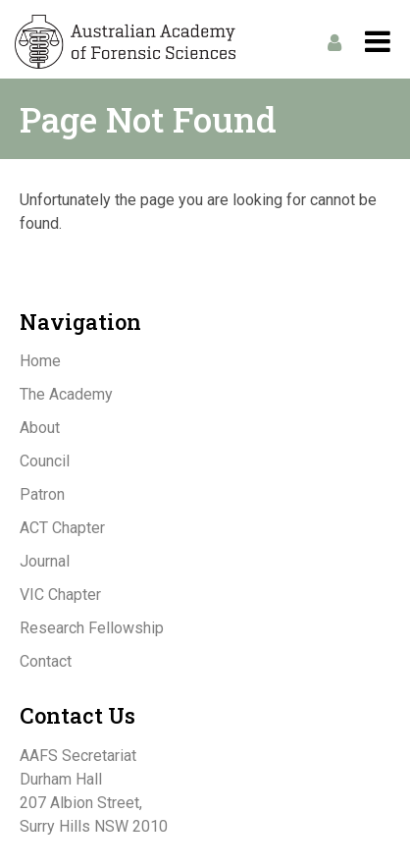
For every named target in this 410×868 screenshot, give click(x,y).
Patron (42, 494)
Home (40, 361)
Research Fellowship (92, 628)
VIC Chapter (60, 595)
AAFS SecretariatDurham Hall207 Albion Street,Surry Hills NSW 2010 (94, 791)
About (40, 428)
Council (45, 461)
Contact (46, 661)
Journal (45, 561)
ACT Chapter (62, 528)
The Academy (66, 394)
